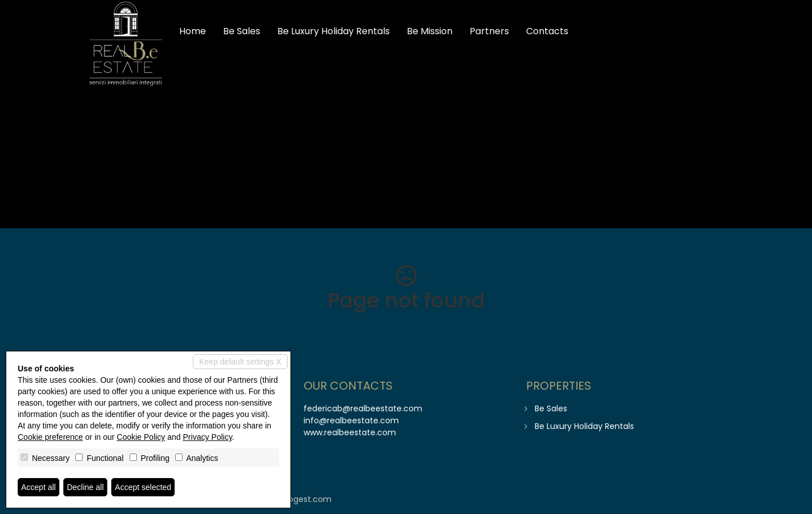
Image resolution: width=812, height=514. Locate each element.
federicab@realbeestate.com (363, 408)
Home (193, 31)
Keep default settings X (240, 362)
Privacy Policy (208, 437)
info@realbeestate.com (351, 420)
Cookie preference (50, 437)
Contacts (547, 31)
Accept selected (143, 487)
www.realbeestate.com (350, 432)
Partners (489, 31)
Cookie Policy (141, 437)
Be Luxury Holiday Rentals (334, 31)
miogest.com (305, 499)
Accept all (39, 487)
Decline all (85, 487)
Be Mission (430, 31)
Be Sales (242, 31)
